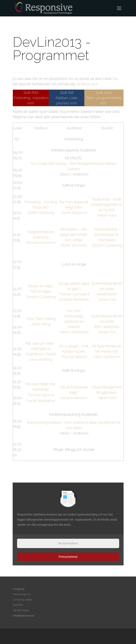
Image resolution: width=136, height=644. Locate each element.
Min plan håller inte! (41, 384)
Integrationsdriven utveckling (41, 237)
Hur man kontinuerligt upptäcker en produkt (74, 321)
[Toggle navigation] (119, 8)
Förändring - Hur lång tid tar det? (41, 207)
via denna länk (87, 84)
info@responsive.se (23, 616)
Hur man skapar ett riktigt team (74, 207)
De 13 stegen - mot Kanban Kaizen (74, 351)
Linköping (19, 589)
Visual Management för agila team (107, 393)
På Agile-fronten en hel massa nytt (107, 351)
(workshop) (41, 389)
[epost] (68, 543)
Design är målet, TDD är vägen (41, 291)
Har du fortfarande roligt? (74, 393)
